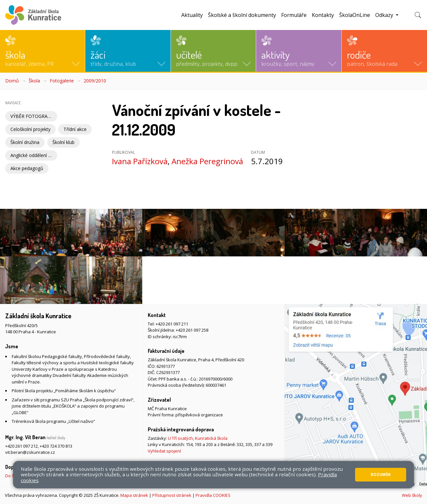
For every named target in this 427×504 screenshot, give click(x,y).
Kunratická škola (211, 438)
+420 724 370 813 (56, 446)
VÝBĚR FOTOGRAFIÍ (32, 116)
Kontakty (323, 15)
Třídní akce (75, 129)
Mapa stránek (134, 495)
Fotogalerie (62, 81)
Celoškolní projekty (30, 129)
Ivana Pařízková (140, 161)
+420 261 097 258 (192, 330)
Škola (34, 81)
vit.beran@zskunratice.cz (30, 452)
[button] (42, 51)
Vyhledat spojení (164, 451)
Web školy (412, 495)
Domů (12, 81)
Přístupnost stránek (172, 495)
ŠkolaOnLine (355, 15)
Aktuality (192, 15)
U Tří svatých (180, 438)
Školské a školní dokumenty (242, 15)
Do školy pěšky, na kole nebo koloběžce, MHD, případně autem (67, 476)
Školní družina (25, 142)
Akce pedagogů (27, 168)
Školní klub (63, 142)
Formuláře (294, 15)
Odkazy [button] (385, 15)
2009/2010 (95, 81)
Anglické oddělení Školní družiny (34, 155)
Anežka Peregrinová (207, 161)
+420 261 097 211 (172, 324)
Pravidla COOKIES (213, 495)
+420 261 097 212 (21, 446)
